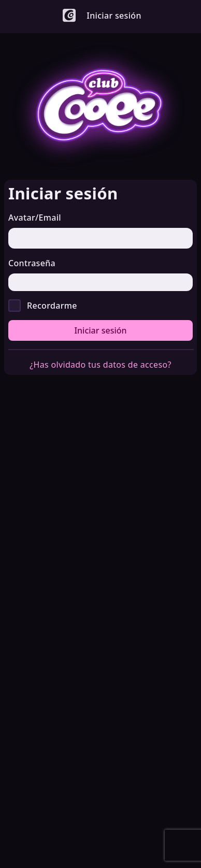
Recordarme (52, 306)
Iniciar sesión (100, 330)
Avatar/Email (35, 218)
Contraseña (32, 263)
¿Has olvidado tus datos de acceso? (100, 365)
